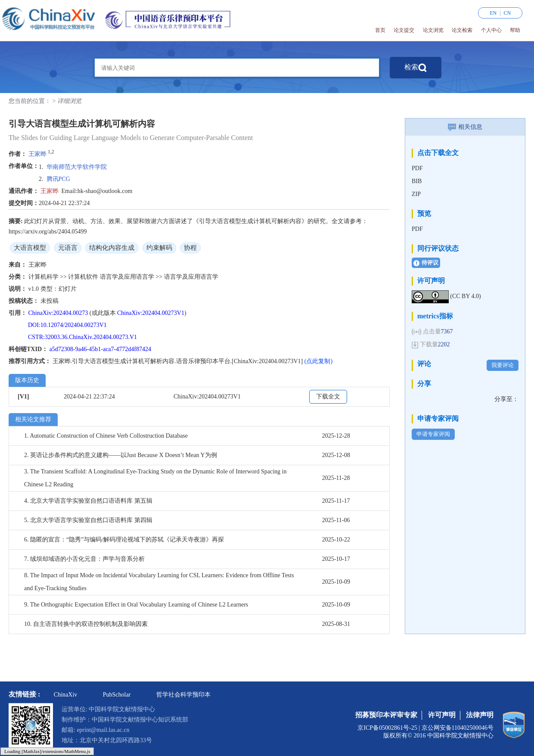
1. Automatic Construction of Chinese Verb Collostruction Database (106, 436)
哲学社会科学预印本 (183, 695)
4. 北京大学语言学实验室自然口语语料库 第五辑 (88, 501)
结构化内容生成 (112, 248)
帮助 (515, 30)
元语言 (68, 248)
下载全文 (328, 397)
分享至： (506, 399)
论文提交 (404, 30)
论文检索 (462, 30)
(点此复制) (318, 361)
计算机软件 (84, 277)
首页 (380, 30)
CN (508, 13)
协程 (190, 248)
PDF (417, 168)
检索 (416, 68)
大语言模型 (30, 248)
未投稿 (50, 301)
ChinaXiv (65, 695)
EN (493, 13)
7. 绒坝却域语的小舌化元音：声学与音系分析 (84, 559)
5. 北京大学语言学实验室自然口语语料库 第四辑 (88, 520)
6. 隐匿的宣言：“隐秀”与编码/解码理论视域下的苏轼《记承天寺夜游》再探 (124, 540)
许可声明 (442, 715)
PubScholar (117, 695)
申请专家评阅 (433, 434)
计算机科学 (44, 277)
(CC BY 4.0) (465, 296)
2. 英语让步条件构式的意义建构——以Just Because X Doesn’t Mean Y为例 (121, 455)
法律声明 (480, 715)
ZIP (416, 194)
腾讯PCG (58, 179)
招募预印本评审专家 (386, 715)
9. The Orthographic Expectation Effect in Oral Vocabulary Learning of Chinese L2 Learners (136, 605)
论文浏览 (433, 30)
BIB (417, 181)
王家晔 (37, 154)
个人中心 (491, 30)
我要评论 (503, 365)
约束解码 (159, 248)
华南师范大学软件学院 (77, 167)
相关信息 (465, 127)
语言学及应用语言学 (128, 277)
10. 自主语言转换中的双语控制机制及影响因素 (86, 624)
